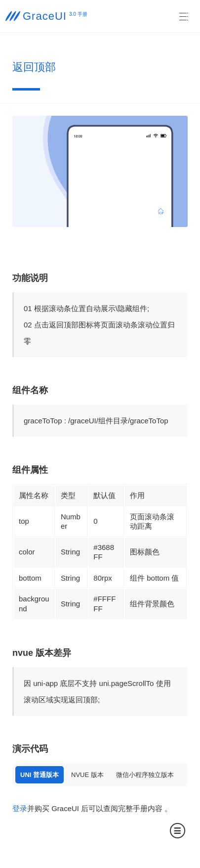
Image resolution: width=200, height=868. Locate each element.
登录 (20, 808)
